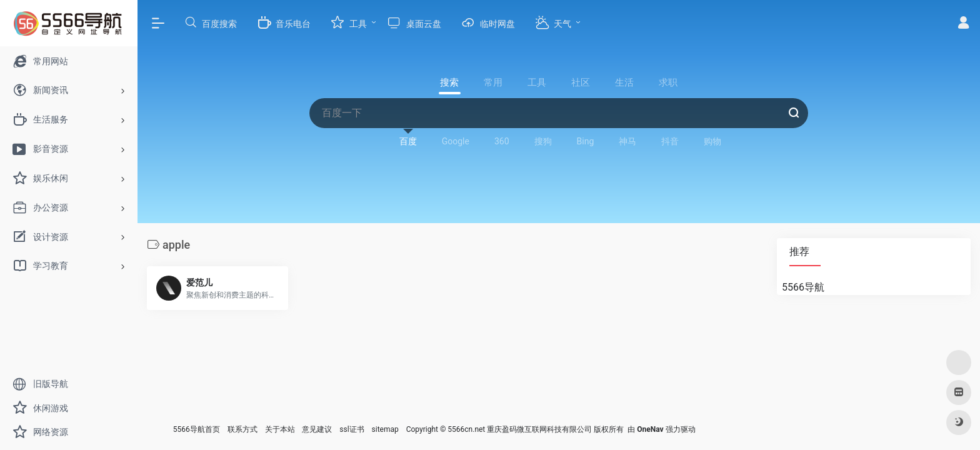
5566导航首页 (197, 429)
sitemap (385, 429)
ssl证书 (352, 429)
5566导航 (803, 287)
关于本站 (280, 429)
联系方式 (242, 429)
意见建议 (317, 429)
